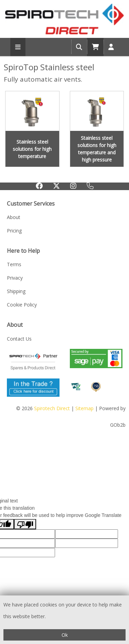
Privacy (15, 278)
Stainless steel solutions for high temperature (32, 149)
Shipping (16, 291)
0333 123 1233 (90, 187)
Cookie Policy (22, 305)
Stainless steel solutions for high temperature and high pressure (97, 149)
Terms (14, 264)
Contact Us (19, 339)
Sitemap (84, 408)
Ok (65, 635)
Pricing (14, 231)
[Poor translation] (25, 524)
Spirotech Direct (52, 408)
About (14, 217)
